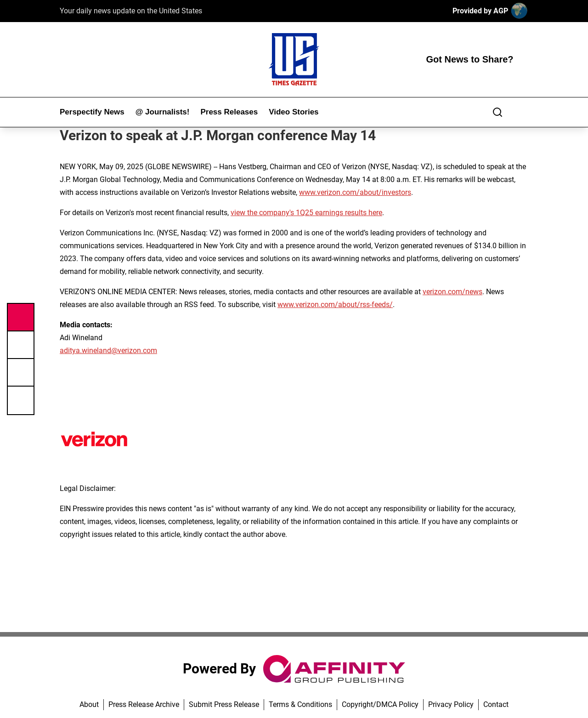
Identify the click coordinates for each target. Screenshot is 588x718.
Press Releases (229, 112)
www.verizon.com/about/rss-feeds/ (335, 305)
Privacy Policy (451, 704)
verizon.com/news (452, 292)
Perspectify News (92, 112)
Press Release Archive (144, 704)
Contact (496, 704)
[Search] (498, 112)
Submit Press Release (224, 704)
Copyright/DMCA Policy (380, 704)
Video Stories (294, 112)
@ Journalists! (163, 112)
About (89, 704)
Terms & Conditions (300, 704)
